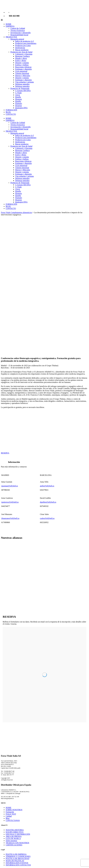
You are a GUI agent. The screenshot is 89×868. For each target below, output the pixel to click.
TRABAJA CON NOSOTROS (17, 843)
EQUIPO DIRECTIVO (15, 832)
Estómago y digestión (23, 69)
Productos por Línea (23, 46)
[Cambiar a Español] (12, 12)
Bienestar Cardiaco (22, 56)
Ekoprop (18, 99)
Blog (8, 818)
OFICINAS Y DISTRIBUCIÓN (18, 834)
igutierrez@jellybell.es (10, 502)
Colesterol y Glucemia (24, 54)
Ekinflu (18, 97)
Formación (10, 812)
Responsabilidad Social (19, 35)
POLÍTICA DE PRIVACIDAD (17, 859)
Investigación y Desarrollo (21, 33)
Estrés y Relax (21, 61)
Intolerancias (20, 48)
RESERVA (5, 453)
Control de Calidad (18, 28)
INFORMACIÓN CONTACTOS (18, 865)
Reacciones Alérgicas (23, 67)
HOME (8, 24)
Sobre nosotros (11, 841)
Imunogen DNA (21, 108)
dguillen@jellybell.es (48, 502)
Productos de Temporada (20, 88)
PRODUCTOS (11, 37)
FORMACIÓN (11, 110)
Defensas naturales (22, 84)
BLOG (8, 112)
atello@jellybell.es (47, 486)
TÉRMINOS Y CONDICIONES (18, 856)
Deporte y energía (22, 63)
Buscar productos (22, 50)
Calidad (9, 816)
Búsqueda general (17, 39)
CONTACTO (11, 114)
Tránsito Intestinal (22, 73)
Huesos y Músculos (23, 76)
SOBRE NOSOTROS (14, 810)
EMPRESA (10, 26)
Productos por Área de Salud (21, 52)
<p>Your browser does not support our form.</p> (44, 675)
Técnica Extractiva (18, 30)
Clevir (18, 95)
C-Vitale (18, 93)
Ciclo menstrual (21, 71)
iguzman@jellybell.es (10, 486)
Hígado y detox (21, 58)
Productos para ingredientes (26, 43)
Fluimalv (19, 103)
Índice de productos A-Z (24, 41)
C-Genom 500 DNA (23, 91)
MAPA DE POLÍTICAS (15, 861)
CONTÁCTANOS (13, 820)
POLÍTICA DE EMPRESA (16, 854)
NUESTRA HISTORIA (15, 830)
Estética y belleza (22, 65)
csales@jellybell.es (47, 518)
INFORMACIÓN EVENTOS (17, 863)
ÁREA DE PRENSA (14, 836)
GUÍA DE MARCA (13, 838)
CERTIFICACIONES (14, 845)
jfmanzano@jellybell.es (10, 518)
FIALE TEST (11, 814)
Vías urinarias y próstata (24, 82)
